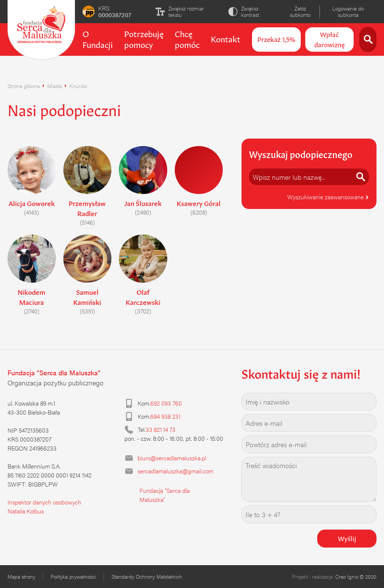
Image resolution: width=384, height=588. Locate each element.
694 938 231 (165, 416)
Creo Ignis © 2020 (356, 576)
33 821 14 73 (160, 429)
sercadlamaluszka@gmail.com (175, 471)
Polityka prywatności (73, 576)
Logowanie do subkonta (348, 11)
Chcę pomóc (187, 38)
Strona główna (24, 86)
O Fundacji (98, 38)
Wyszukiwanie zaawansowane (328, 197)
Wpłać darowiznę (329, 39)
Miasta (55, 86)
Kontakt (226, 38)
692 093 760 (166, 403)
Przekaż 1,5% (276, 39)
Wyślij (347, 538)
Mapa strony (21, 576)
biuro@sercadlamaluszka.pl (172, 458)
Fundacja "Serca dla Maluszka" (165, 495)
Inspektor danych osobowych (44, 502)
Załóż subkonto (300, 11)
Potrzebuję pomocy (144, 38)
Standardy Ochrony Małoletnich (147, 576)
